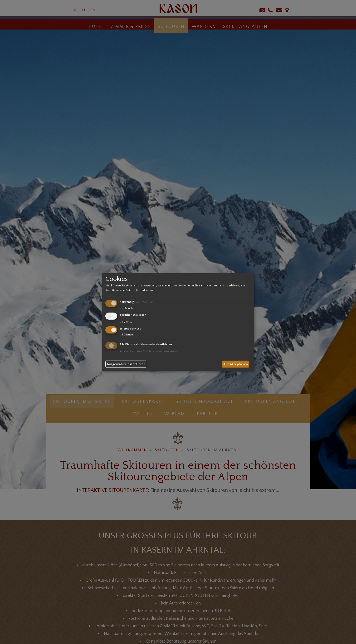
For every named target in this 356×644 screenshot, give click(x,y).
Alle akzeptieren (236, 364)
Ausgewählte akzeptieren (126, 364)
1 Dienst (126, 322)
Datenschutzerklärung (139, 290)
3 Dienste (127, 334)
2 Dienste (127, 308)
